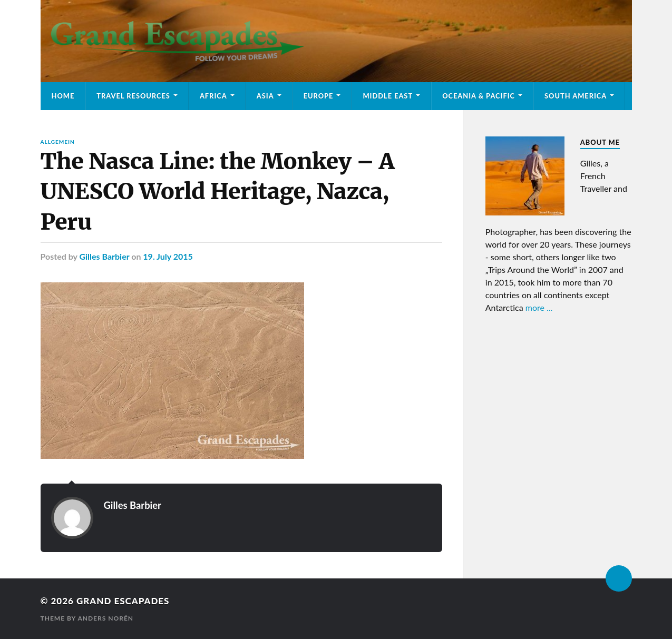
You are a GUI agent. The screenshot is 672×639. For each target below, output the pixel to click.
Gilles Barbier (104, 256)
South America (576, 96)
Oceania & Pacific (479, 96)
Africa (213, 96)
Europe (319, 96)
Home (63, 96)
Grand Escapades (123, 601)
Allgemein (58, 142)
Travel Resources (133, 96)
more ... (539, 307)
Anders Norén (105, 618)
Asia (265, 96)
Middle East (388, 96)
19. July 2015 (168, 256)
